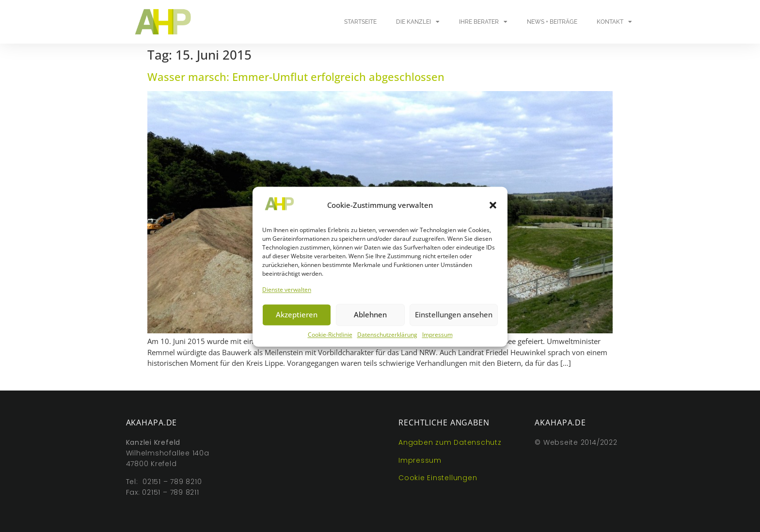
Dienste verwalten (287, 295)
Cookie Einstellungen (438, 478)
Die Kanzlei (418, 22)
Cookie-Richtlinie (330, 340)
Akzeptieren (297, 320)
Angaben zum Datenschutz (450, 442)
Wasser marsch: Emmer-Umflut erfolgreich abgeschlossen (296, 77)
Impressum (437, 340)
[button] (493, 210)
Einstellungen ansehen (454, 320)
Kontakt (614, 22)
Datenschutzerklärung (387, 340)
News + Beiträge (552, 22)
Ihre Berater (483, 22)
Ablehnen (370, 320)
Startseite (360, 22)
